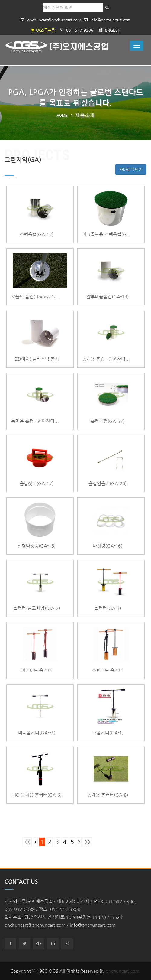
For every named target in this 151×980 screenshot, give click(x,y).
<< (27, 842)
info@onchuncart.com (107, 20)
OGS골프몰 (43, 30)
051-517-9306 (77, 30)
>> (87, 842)
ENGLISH (110, 30)
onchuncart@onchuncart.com (51, 20)
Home (62, 115)
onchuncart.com (123, 971)
